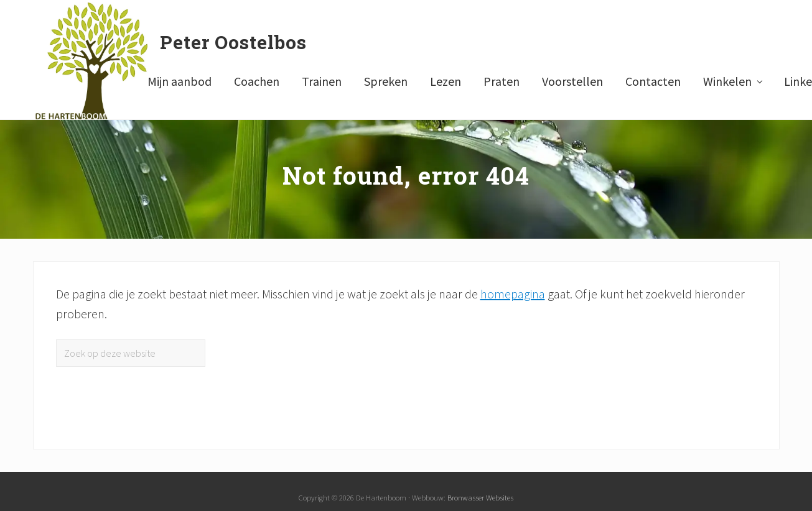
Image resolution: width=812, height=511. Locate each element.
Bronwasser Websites (480, 497)
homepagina (513, 294)
